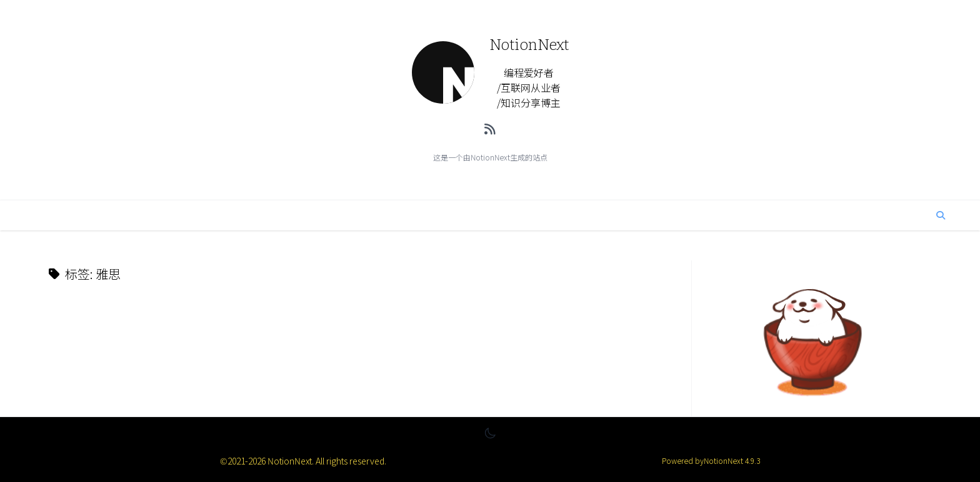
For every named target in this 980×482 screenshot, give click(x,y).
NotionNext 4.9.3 (732, 460)
